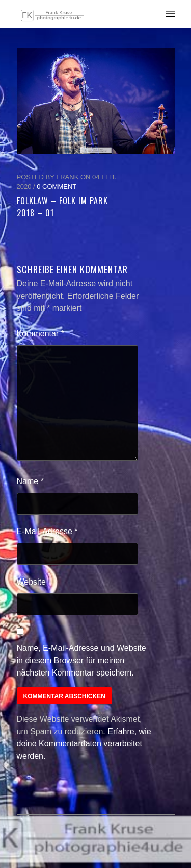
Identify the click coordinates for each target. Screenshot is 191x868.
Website (32, 582)
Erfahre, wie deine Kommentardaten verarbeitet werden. (84, 744)
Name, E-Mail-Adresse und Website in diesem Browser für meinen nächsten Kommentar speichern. (81, 660)
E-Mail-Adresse (47, 531)
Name (30, 481)
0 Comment (57, 187)
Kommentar (40, 334)
